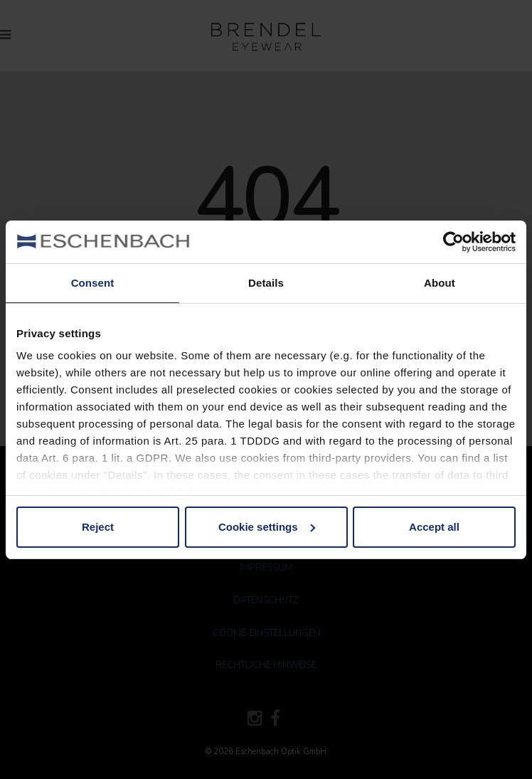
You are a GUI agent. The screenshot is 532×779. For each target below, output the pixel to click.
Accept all (434, 527)
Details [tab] (266, 283)
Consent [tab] (93, 283)
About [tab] (440, 283)
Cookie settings (267, 527)
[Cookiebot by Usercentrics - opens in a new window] (453, 242)
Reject (98, 527)
